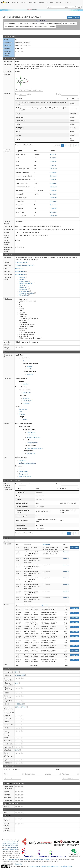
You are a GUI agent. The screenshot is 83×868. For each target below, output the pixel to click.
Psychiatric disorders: (29, 371)
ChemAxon (53, 162)
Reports (41, 2)
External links (72, 23)
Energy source (23, 474)
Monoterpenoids (21, 271)
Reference (65, 774)
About (58, 2)
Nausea (29, 369)
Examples (50, 2)
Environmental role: (21, 458)
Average (48, 774)
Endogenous (23, 409)
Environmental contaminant (27, 463)
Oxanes (22, 279)
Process (6, 424)
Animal (25, 420)
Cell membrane (28, 401)
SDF (25, 90)
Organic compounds (22, 262)
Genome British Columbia (41, 859)
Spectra (65, 23)
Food (21, 412)
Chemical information (23, 23)
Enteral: (21, 381)
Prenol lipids (20, 268)
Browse (15, 2)
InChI (41, 90)
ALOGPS (53, 154)
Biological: (22, 417)
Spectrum (66, 552)
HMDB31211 (20, 704)
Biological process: (25, 427)
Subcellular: (23, 395)
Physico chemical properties (53, 23)
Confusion (30, 374)
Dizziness (26, 361)
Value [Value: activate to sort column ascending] (37, 489)
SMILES (35, 90)
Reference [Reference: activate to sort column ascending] (63, 489)
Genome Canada (14, 859)
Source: (17, 406)
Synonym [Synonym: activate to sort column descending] (19, 99)
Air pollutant (23, 461)
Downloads (33, 2)
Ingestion (26, 384)
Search (24, 2)
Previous (58, 145)
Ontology (41, 23)
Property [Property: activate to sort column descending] (18, 489)
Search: (67, 94)
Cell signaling (31, 454)
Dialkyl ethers (24, 287)
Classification (34, 23)
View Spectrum (74, 547)
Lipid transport (31, 432)
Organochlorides (25, 291)
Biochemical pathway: (30, 445)
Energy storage (24, 471)
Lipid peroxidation (32, 443)
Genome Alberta (25, 859)
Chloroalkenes (24, 289)
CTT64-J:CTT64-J (22, 707)
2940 (18, 672)
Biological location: (21, 387)
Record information (10, 23)
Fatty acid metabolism (34, 437)
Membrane (26, 398)
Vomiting (30, 366)
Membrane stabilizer (25, 477)
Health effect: (19, 355)
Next (76, 145)
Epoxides (23, 285)
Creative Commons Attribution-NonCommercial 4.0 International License (51, 866)
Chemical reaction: (29, 440)
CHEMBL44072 (21, 675)
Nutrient (21, 469)
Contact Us (67, 2)
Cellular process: (28, 451)
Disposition (7, 378)
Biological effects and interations (24, 26)
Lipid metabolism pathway (35, 448)
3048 (18, 683)
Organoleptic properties (41, 26)
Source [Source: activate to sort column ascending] (72, 99)
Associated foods (9, 26)
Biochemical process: (29, 430)
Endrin (18, 750)
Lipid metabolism (32, 435)
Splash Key (46, 544)
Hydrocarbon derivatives (27, 293)
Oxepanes (23, 278)
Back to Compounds (74, 17)
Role (5, 458)
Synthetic (22, 414)
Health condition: (24, 358)
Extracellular (27, 393)
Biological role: (20, 466)
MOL (21, 90)
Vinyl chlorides (24, 281)
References (52, 26)
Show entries (23, 94)
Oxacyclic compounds (27, 283)
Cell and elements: (25, 390)
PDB (30, 90)
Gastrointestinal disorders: (31, 363)
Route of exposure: (21, 378)
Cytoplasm (26, 403)
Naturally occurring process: (24, 424)
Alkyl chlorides (24, 295)
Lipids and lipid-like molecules (25, 265)
